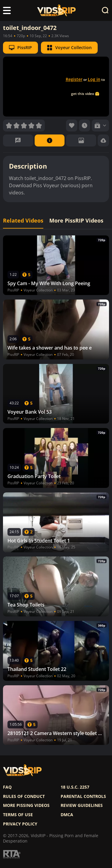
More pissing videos (26, 805)
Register (74, 79)
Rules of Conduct (24, 796)
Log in (94, 79)
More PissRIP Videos (76, 221)
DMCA (67, 815)
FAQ (7, 787)
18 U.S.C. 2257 (75, 787)
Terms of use (18, 815)
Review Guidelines (82, 805)
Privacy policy (20, 824)
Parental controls (83, 796)
